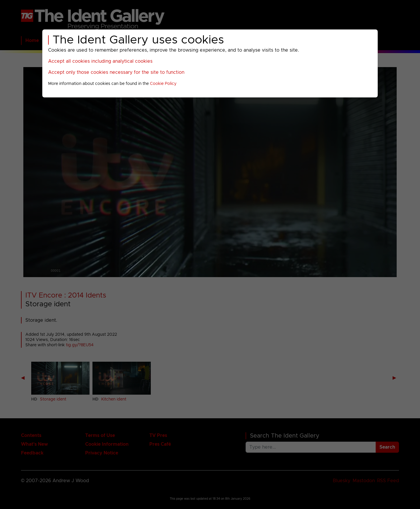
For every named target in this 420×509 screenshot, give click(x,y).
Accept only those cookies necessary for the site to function (116, 72)
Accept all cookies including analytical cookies (100, 61)
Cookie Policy (163, 84)
